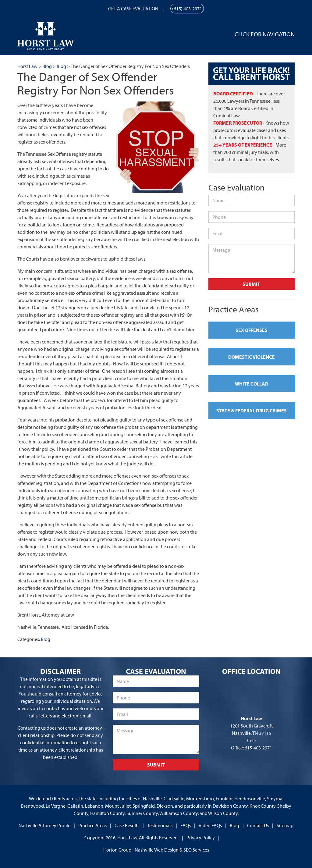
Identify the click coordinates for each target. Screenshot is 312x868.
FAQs (186, 825)
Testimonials (160, 825)
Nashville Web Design (157, 850)
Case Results (127, 825)
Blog (46, 639)
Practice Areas (92, 825)
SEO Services (196, 850)
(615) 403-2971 (187, 9)
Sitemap (285, 825)
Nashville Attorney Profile (44, 825)
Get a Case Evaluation (133, 9)
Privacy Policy (201, 838)
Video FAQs (210, 825)
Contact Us (258, 825)
